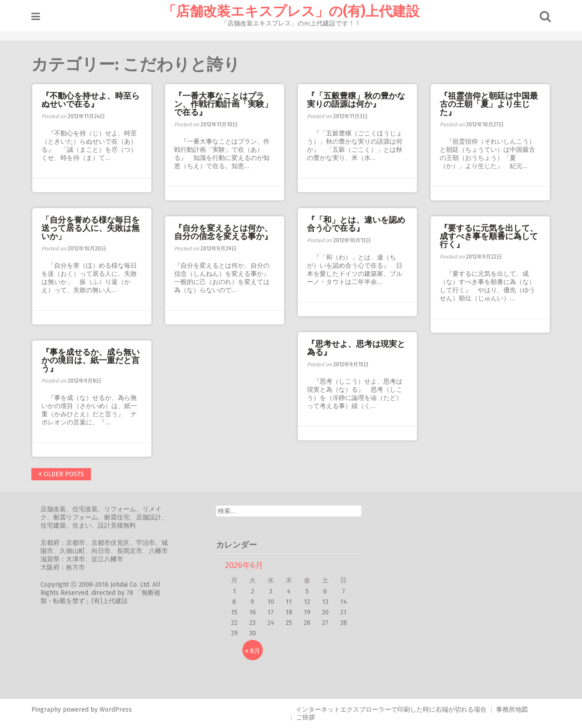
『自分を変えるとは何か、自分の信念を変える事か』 (223, 232)
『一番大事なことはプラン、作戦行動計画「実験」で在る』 (223, 104)
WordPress (116, 710)
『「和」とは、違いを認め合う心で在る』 (356, 224)
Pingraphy (46, 710)
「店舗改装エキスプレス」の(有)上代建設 (291, 11)
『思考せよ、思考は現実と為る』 (356, 348)
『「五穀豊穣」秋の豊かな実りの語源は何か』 (356, 100)
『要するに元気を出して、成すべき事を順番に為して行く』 (489, 236)
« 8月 (252, 651)
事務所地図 (512, 710)
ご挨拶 (306, 717)
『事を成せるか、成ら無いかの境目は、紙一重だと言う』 (90, 360)
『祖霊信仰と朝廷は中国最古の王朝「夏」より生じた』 (489, 104)
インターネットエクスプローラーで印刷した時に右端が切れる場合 (391, 710)
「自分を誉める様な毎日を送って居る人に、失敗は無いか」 (90, 228)
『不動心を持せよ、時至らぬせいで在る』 (90, 100)
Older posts (61, 474)
